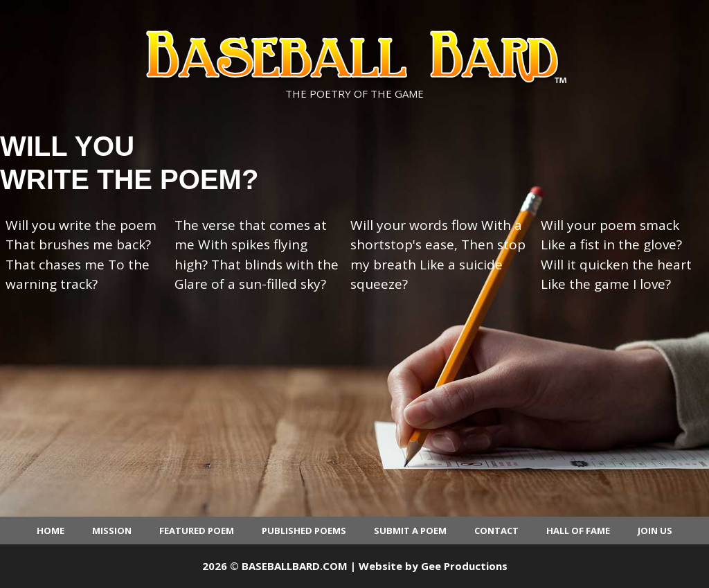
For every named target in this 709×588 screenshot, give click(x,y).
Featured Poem (197, 531)
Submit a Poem (410, 531)
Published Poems (304, 531)
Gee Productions (464, 566)
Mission (112, 531)
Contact (496, 531)
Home (51, 531)
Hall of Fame (578, 531)
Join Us (655, 531)
